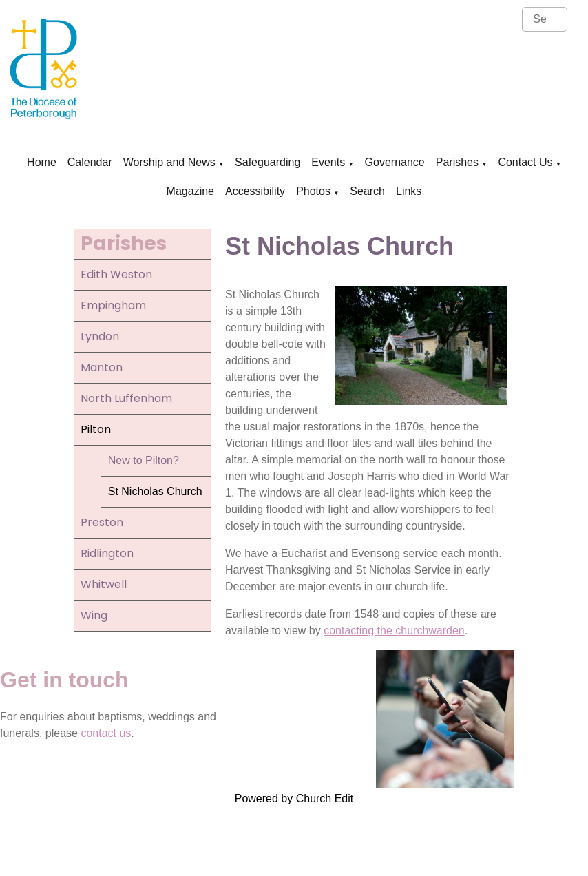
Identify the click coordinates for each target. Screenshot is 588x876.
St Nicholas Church (155, 491)
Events (328, 162)
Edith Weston (116, 274)
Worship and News (169, 162)
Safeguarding (267, 162)
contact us (106, 733)
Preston (102, 522)
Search (367, 191)
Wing (94, 615)
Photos (313, 191)
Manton (102, 367)
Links (409, 191)
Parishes (457, 162)
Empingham (113, 305)
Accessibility (255, 191)
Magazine (190, 191)
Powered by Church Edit (294, 799)
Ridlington (107, 553)
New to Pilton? (144, 460)
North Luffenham (126, 398)
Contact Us (525, 162)
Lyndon (100, 336)
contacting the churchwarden (394, 630)
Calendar (90, 162)
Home (42, 162)
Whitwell (104, 584)
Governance (395, 162)
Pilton (96, 429)
